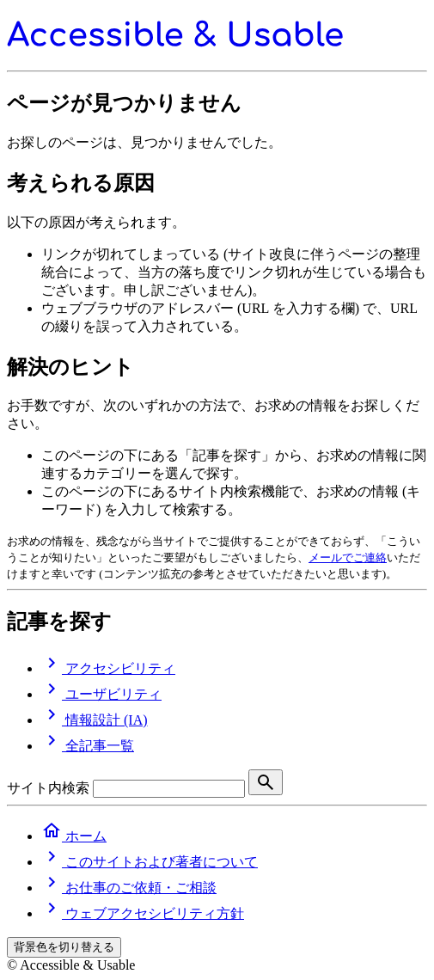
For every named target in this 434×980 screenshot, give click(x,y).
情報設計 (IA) (95, 720)
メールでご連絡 (348, 557)
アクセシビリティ (108, 668)
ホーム (74, 836)
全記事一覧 (88, 746)
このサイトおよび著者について (150, 862)
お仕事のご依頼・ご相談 (129, 888)
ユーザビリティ (101, 694)
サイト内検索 (48, 788)
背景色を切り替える (64, 947)
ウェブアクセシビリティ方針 (143, 913)
